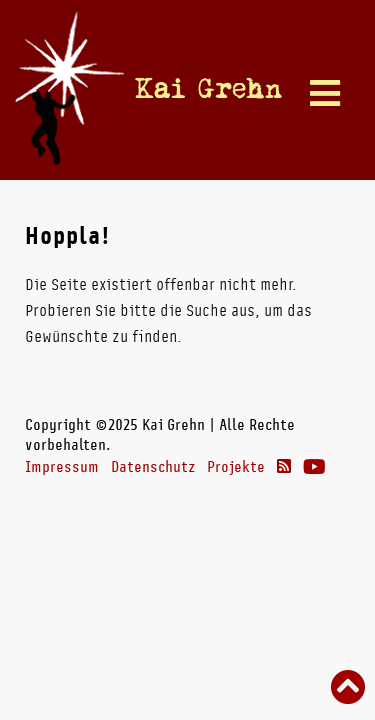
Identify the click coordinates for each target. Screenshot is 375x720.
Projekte (236, 467)
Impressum (62, 467)
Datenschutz (153, 467)
